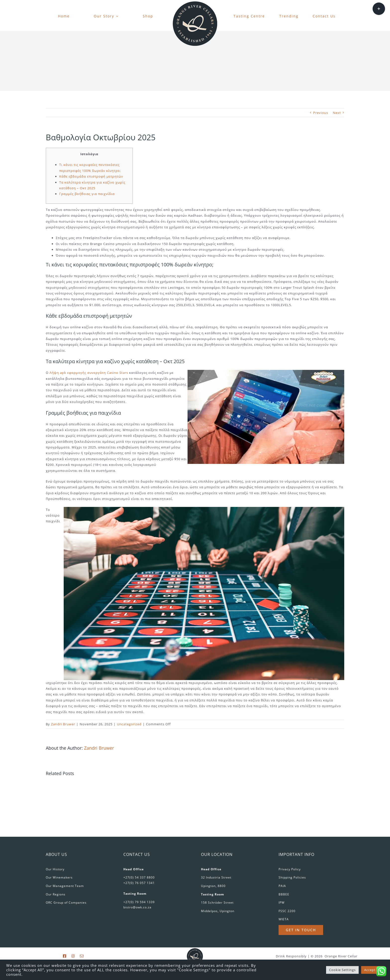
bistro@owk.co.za (137, 907)
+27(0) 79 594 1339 (139, 902)
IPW (282, 903)
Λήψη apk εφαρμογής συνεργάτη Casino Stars (89, 373)
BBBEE (284, 894)
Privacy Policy (290, 869)
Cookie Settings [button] (342, 970)
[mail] (82, 956)
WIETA (284, 919)
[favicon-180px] (195, 3)
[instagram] (73, 956)
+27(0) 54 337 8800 (139, 877)
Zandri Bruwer (63, 724)
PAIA (282, 886)
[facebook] (65, 956)
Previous (321, 113)
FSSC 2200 (287, 911)
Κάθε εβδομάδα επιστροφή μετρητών (91, 176)
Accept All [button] (372, 970)
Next (337, 113)
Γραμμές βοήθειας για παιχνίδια (87, 194)
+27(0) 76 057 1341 (139, 883)
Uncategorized (129, 724)
